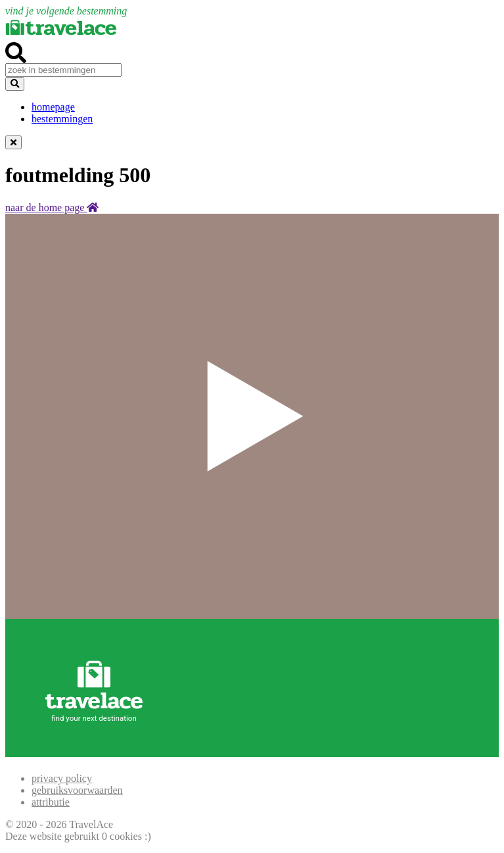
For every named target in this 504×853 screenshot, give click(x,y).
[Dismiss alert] (13, 142)
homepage (53, 107)
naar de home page (52, 207)
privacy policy (62, 778)
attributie (51, 802)
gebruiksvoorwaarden (77, 790)
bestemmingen (62, 119)
